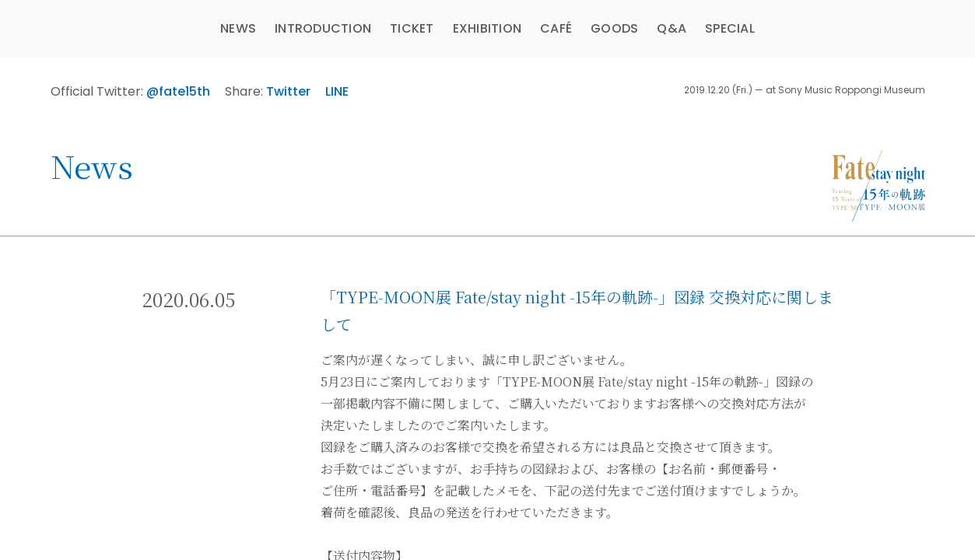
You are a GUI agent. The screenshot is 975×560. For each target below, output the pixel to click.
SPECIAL (730, 28)
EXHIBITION (487, 28)
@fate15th (178, 91)
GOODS (614, 28)
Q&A (672, 28)
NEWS (238, 28)
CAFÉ (556, 28)
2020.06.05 (188, 299)
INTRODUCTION (323, 28)
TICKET (412, 28)
